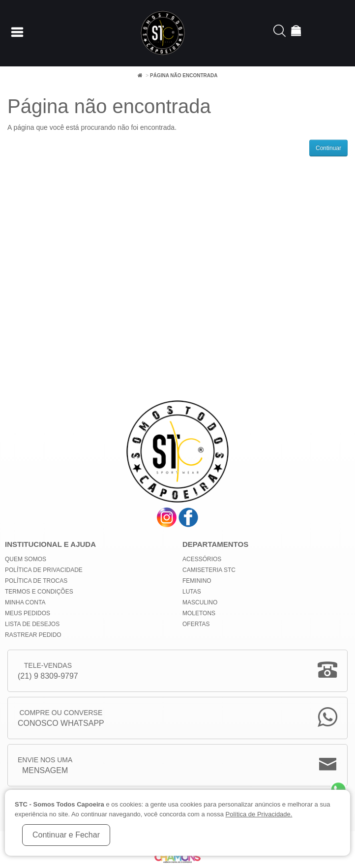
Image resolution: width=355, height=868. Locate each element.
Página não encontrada (184, 75)
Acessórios (202, 559)
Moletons (199, 613)
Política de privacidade (44, 570)
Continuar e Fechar (66, 835)
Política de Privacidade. (259, 814)
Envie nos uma (45, 766)
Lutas (192, 592)
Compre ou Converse (61, 719)
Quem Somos (26, 559)
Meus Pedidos (28, 613)
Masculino (200, 602)
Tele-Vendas (48, 672)
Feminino (197, 581)
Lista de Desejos (32, 624)
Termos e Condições (39, 592)
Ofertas (196, 624)
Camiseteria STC (209, 570)
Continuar (328, 148)
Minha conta (25, 602)
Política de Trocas (36, 581)
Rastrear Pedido (33, 635)
